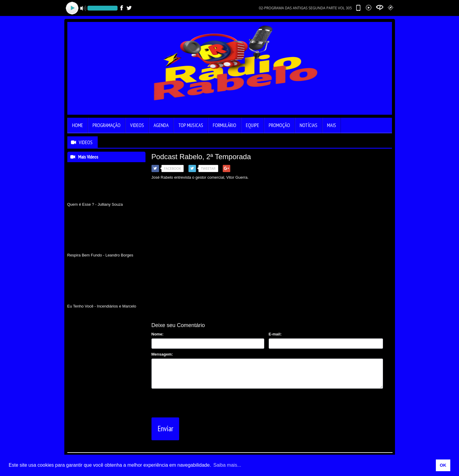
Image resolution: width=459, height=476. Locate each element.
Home (78, 125)
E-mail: (275, 334)
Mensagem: (162, 354)
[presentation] (197, 402)
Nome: (158, 334)
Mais (332, 125)
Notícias (309, 125)
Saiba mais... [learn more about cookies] (227, 465)
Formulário (225, 125)
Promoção (279, 125)
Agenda (161, 125)
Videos (137, 125)
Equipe (252, 125)
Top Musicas (191, 125)
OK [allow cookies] (443, 465)
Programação (107, 125)
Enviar (165, 429)
